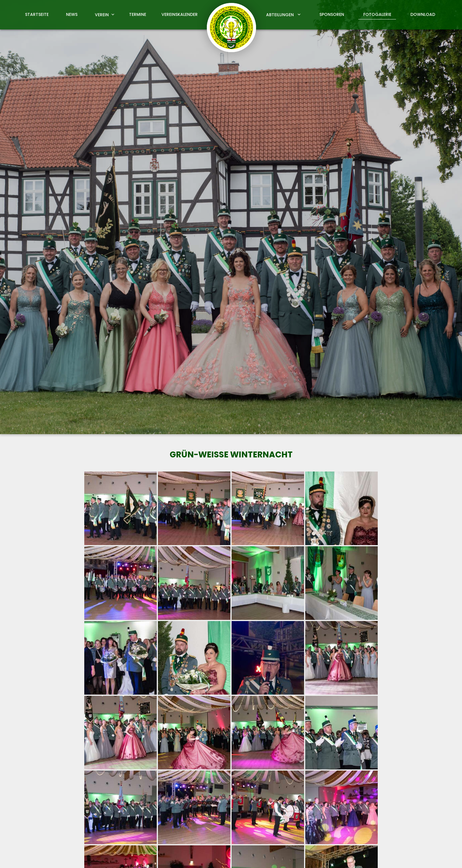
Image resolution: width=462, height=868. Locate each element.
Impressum (361, 857)
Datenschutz (395, 857)
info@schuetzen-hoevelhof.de (272, 819)
